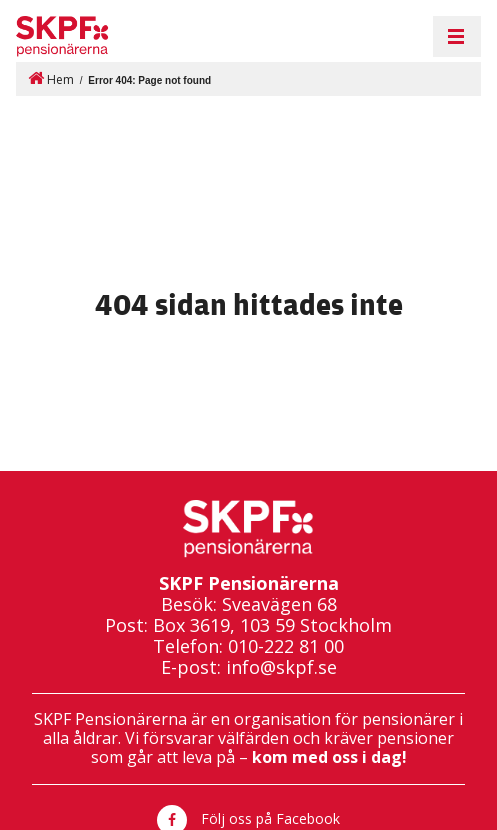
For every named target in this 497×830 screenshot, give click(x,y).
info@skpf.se (281, 667)
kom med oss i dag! (329, 757)
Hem (51, 78)
